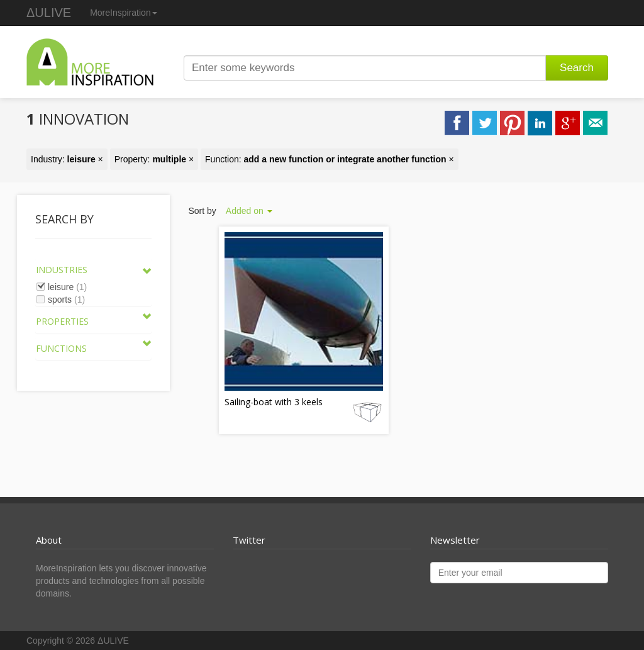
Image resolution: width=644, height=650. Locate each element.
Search (577, 68)
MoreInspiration (124, 13)
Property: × (154, 159)
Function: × (330, 159)
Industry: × (67, 159)
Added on (249, 211)
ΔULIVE (49, 13)
